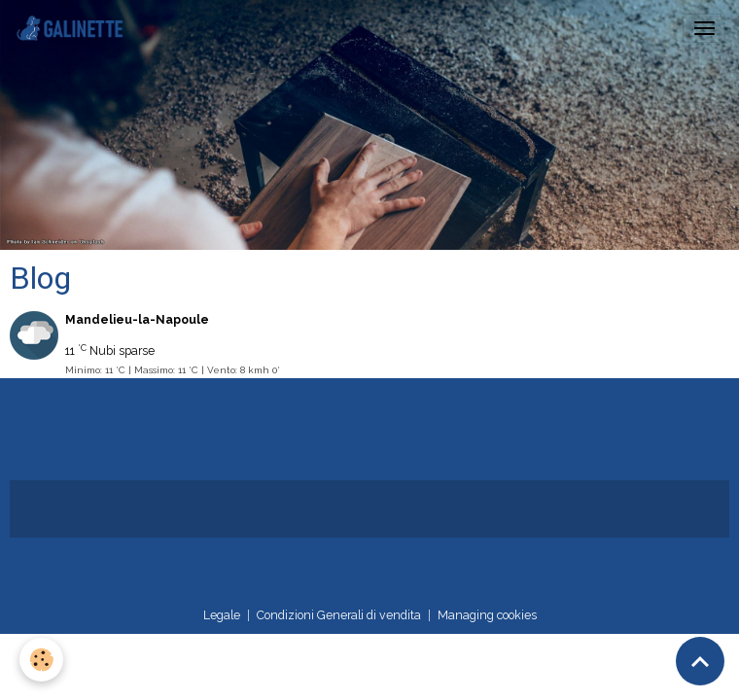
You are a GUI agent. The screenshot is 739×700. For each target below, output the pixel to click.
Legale (222, 615)
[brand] (74, 28)
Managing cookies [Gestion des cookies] (487, 615)
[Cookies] (41, 660)
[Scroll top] (700, 661)
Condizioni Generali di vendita (339, 615)
